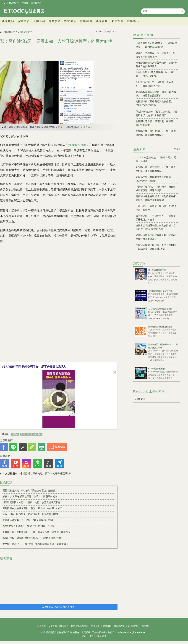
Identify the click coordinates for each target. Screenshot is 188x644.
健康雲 (24, 11)
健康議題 (86, 21)
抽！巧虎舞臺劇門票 (157, 270)
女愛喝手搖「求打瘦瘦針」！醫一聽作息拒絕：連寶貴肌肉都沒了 (37, 532)
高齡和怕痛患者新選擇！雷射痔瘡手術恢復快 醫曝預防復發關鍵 (156, 198)
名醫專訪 (23, 21)
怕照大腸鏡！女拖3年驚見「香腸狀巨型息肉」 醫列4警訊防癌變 (156, 45)
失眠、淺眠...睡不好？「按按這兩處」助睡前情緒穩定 (31, 514)
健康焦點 (8, 21)
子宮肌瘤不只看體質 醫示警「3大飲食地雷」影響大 (156, 208)
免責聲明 (145, 626)
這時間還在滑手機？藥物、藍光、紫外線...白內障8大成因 (32, 508)
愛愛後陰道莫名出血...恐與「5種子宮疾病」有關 (28, 520)
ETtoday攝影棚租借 (157, 369)
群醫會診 (55, 21)
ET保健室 (140, 399)
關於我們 (64, 626)
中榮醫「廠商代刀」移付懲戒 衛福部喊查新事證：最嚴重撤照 (35, 544)
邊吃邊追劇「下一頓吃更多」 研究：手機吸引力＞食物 (156, 218)
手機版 (25, 3)
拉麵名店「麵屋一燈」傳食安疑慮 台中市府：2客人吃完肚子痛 (156, 227)
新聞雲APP (37, 3)
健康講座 (102, 21)
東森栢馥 (118, 21)
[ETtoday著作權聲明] (57, 474)
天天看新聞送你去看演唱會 (160, 309)
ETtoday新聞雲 (11, 3)
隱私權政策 (119, 626)
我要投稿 (42, 626)
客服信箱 (95, 626)
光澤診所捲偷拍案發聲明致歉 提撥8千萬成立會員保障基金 (156, 64)
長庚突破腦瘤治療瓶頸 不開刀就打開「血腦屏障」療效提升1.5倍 (156, 247)
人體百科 (39, 21)
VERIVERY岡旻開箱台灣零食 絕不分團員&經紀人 (34, 367)
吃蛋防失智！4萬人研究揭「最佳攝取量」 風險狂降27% (155, 74)
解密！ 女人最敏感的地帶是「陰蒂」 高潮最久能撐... (31, 496)
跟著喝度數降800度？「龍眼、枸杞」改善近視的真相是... (33, 502)
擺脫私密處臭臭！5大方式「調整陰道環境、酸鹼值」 (30, 490)
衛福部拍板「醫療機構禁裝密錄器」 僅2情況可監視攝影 (33, 538)
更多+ (177, 149)
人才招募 (53, 626)
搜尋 (182, 11)
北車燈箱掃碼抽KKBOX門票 (160, 291)
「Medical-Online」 (77, 145)
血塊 (23, 434)
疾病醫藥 (70, 21)
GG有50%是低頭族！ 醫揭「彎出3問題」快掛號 (29, 526)
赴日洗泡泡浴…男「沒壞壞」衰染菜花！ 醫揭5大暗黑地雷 (154, 84)
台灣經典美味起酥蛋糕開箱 (160, 327)
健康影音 (133, 21)
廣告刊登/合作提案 (80, 626)
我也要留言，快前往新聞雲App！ (59, 607)
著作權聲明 (133, 626)
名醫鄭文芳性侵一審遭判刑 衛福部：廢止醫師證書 (156, 123)
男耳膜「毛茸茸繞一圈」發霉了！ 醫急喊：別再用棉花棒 (156, 55)
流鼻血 (15, 434)
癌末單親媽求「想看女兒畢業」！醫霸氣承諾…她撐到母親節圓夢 (156, 113)
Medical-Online (85, 127)
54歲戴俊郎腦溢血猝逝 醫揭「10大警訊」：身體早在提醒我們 (156, 94)
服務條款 (107, 626)
